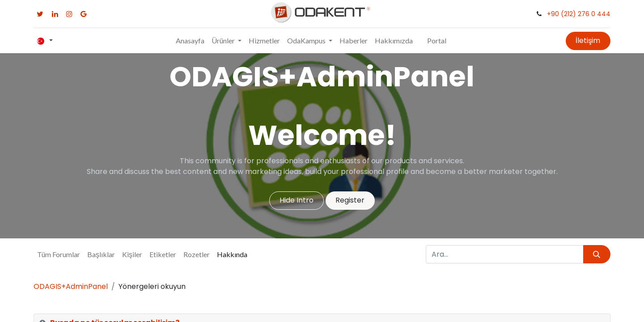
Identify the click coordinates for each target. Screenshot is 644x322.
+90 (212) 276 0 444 (579, 14)
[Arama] (597, 254)
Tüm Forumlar (59, 254)
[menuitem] (190, 41)
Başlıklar (101, 254)
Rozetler (197, 254)
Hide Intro (297, 200)
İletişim (588, 40)
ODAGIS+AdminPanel (71, 286)
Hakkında (232, 254)
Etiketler (163, 254)
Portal (437, 40)
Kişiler (132, 254)
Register (350, 200)
